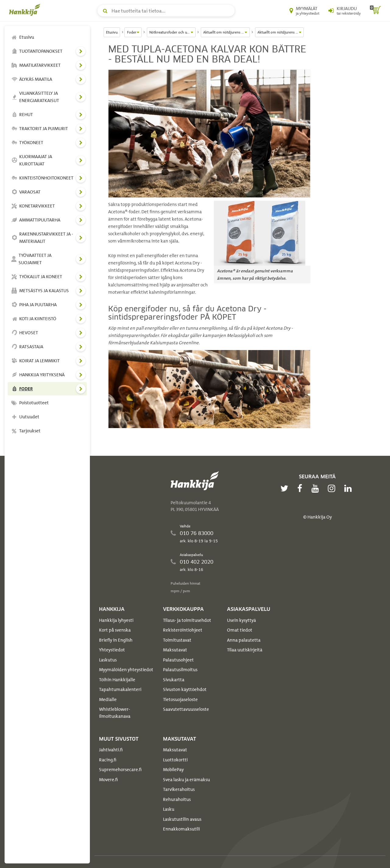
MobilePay (173, 770)
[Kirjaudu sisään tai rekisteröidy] (345, 11)
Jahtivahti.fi (111, 750)
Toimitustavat (177, 640)
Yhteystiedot (112, 650)
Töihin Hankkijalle (117, 680)
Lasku (169, 809)
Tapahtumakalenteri (120, 689)
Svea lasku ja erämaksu (186, 780)
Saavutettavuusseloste (186, 709)
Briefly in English (116, 640)
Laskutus (108, 660)
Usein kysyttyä (241, 620)
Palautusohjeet (178, 660)
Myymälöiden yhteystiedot (126, 670)
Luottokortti (175, 760)
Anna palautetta (244, 640)
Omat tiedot (240, 630)
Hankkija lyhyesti (116, 620)
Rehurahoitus (177, 799)
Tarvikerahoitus (179, 789)
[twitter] (286, 488)
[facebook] (301, 488)
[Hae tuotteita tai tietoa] (166, 11)
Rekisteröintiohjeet (183, 630)
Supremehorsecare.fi (120, 770)
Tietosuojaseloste (180, 700)
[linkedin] (349, 488)
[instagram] (333, 488)
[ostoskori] (375, 11)
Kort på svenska (115, 630)
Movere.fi (108, 780)
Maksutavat (175, 650)
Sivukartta (174, 680)
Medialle (108, 700)
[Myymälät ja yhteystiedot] (304, 11)
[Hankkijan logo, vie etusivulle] (26, 10)
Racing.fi (108, 760)
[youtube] (317, 488)
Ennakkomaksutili (181, 829)
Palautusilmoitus (180, 670)
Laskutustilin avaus (182, 819)
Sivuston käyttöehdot (185, 689)
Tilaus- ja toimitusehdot (187, 620)
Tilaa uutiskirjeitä (245, 650)
